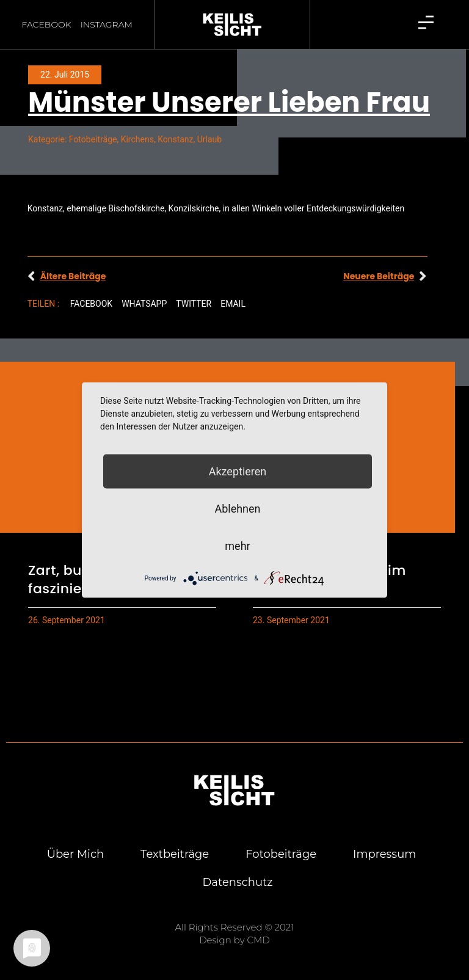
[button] (91, 304)
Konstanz (175, 139)
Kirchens (137, 139)
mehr (237, 546)
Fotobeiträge (93, 139)
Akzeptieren (238, 471)
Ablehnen (237, 509)
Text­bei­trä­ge (175, 854)
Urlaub (209, 139)
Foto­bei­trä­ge (281, 854)
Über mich (75, 854)
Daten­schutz (237, 882)
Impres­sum (384, 854)
